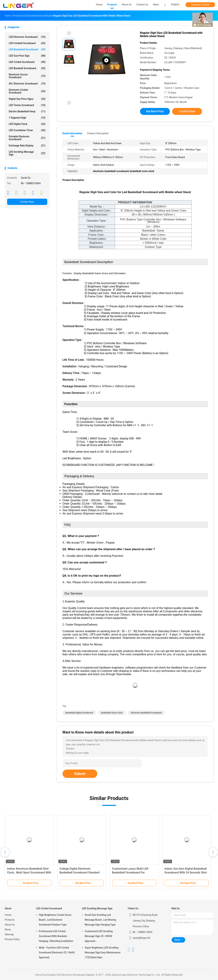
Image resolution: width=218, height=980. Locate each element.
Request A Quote (200, 5)
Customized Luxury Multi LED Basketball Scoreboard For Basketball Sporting (130, 872)
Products (10, 920)
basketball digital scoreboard (79, 713)
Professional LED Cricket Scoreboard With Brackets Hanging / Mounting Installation (56, 936)
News (8, 930)
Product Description (98, 133)
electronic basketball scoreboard (146, 713)
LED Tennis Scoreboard (27, 105)
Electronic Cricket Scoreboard (27, 91)
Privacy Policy (12, 939)
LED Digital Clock (27, 124)
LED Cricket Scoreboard (27, 62)
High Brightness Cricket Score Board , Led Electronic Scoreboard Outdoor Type (55, 920)
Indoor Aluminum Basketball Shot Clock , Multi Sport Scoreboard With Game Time (29, 872)
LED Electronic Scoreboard (27, 37)
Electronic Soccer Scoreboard (27, 76)
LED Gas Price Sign (27, 56)
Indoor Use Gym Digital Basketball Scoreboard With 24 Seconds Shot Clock (186, 872)
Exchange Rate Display (27, 146)
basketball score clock (112, 713)
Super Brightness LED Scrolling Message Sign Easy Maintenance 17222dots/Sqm (103, 952)
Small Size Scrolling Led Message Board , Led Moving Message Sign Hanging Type (100, 920)
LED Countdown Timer (27, 130)
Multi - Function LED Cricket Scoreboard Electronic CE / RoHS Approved (57, 952)
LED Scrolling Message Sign (27, 153)
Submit (80, 774)
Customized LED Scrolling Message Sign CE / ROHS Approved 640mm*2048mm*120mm (99, 937)
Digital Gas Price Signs (27, 99)
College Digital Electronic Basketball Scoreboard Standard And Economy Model (80, 872)
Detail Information (72, 133)
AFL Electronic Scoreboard (27, 84)
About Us (10, 925)
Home (8, 915)
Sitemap (9, 934)
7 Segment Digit (27, 118)
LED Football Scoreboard (27, 43)
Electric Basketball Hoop (27, 111)
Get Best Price (155, 111)
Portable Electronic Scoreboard (27, 138)
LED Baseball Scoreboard (27, 68)
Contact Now (27, 202)
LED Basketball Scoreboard (27, 49)
